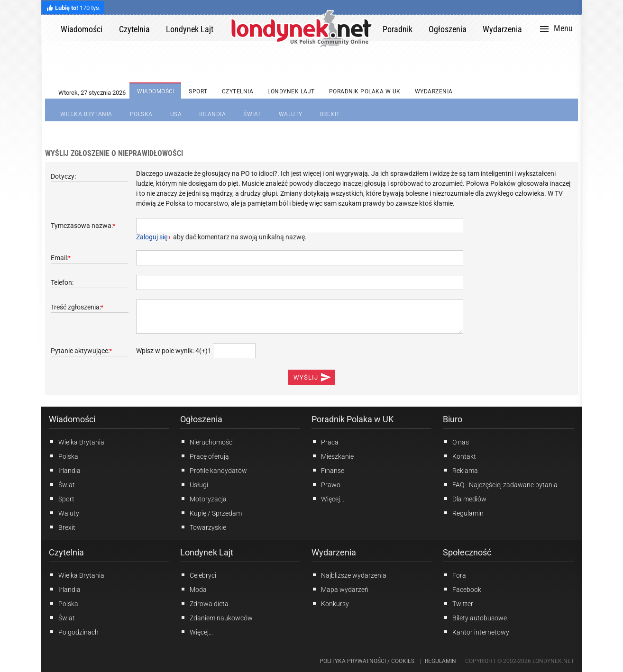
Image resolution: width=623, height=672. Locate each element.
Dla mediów (465, 499)
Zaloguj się (152, 237)
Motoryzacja (203, 499)
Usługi (194, 484)
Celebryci (198, 575)
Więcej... (197, 632)
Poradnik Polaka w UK (353, 419)
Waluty (64, 513)
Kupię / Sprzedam (211, 513)
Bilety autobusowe (475, 618)
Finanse (328, 470)
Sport (62, 499)
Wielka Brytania (77, 442)
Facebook (462, 589)
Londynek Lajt (207, 552)
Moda (193, 589)
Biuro (453, 419)
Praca (325, 442)
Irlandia (65, 470)
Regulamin (463, 513)
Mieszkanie (333, 456)
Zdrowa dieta (204, 603)
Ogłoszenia (201, 419)
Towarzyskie (203, 527)
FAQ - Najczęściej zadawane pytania (500, 484)
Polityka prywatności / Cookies (367, 661)
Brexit (62, 527)
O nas (456, 442)
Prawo (326, 484)
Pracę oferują (205, 456)
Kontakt (459, 456)
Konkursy (330, 603)
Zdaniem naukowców (216, 618)
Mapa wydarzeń (340, 589)
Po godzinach (74, 632)
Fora (454, 575)
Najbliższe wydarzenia (349, 575)
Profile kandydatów (214, 470)
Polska (64, 456)
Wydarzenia (334, 552)
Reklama (460, 470)
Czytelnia (66, 552)
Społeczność (467, 552)
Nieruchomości (207, 442)
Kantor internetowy (476, 632)
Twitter (458, 603)
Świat (62, 484)
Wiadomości (72, 419)
